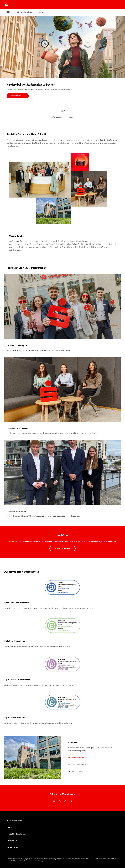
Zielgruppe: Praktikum (16, 512)
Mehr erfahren (18, 96)
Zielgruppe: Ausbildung (17, 346)
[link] (54, 801)
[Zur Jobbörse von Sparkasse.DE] (7, 4)
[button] (62, 834)
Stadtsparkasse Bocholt (25, 12)
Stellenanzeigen (57, 117)
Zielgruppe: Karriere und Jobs (19, 429)
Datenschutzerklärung (14, 821)
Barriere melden (12, 847)
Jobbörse (9, 12)
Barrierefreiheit (12, 841)
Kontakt (70, 117)
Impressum (10, 827)
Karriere (41, 12)
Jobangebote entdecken (63, 548)
